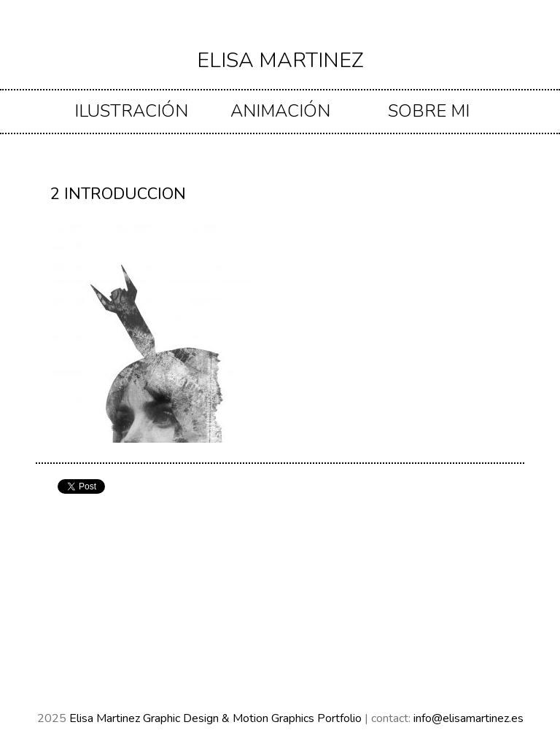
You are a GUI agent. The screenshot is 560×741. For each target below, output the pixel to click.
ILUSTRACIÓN (131, 111)
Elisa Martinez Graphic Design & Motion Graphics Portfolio (217, 718)
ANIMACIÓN (280, 111)
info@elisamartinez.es (468, 718)
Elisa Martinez (280, 60)
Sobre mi (429, 111)
